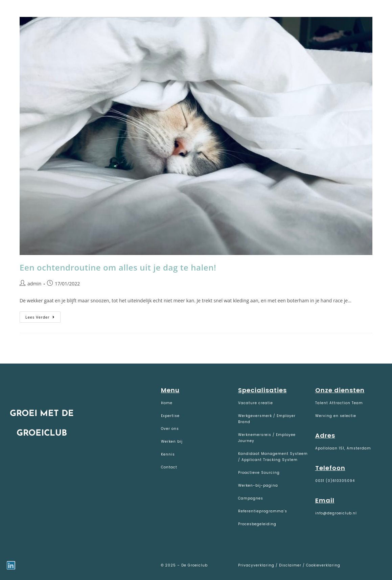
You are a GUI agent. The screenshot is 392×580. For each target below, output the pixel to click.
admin (34, 284)
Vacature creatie (256, 403)
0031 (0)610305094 (335, 481)
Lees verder (43, 316)
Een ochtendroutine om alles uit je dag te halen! (118, 267)
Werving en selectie (336, 416)
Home (167, 403)
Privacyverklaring (257, 565)
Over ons (170, 429)
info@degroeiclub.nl (336, 513)
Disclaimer (290, 565)
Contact (169, 467)
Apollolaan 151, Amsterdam (343, 448)
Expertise (170, 416)
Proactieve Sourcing (259, 473)
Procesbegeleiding (257, 524)
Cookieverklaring (323, 565)
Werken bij (172, 442)
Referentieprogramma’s (263, 511)
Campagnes (251, 498)
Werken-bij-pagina (258, 485)
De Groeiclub (48, 14)
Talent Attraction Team (339, 403)
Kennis (168, 454)
